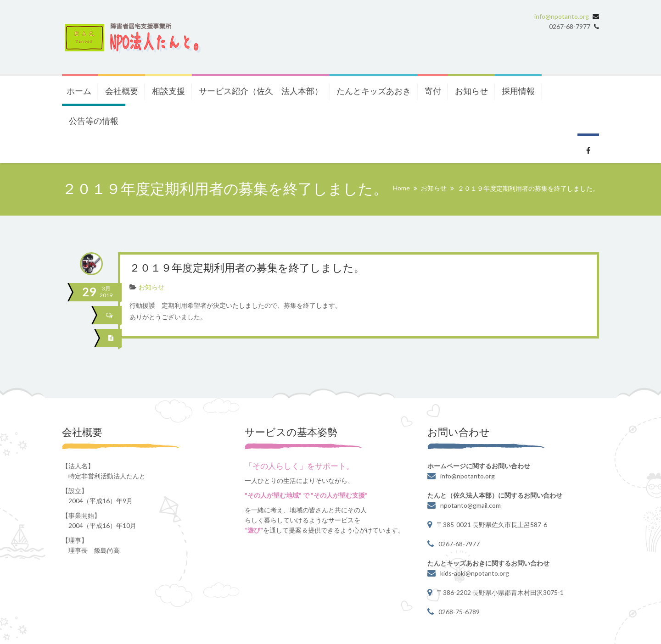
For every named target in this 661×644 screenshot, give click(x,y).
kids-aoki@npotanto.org (475, 573)
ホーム (79, 91)
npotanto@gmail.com (471, 505)
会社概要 (122, 91)
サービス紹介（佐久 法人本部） (261, 91)
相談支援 (168, 91)
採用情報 (518, 91)
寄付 (433, 91)
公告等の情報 (94, 121)
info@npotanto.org (562, 16)
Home (401, 188)
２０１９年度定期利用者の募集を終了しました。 (252, 269)
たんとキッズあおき (374, 91)
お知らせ (471, 91)
